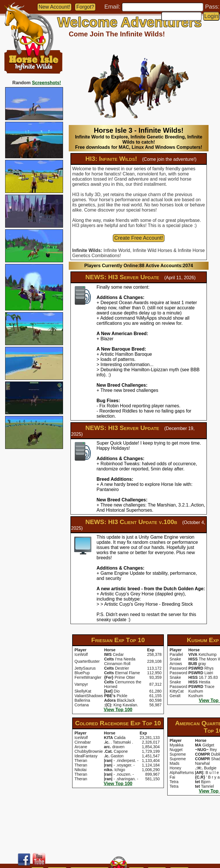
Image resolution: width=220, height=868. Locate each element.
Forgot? (85, 7)
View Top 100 (118, 710)
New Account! (54, 7)
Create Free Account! (139, 238)
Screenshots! (47, 83)
